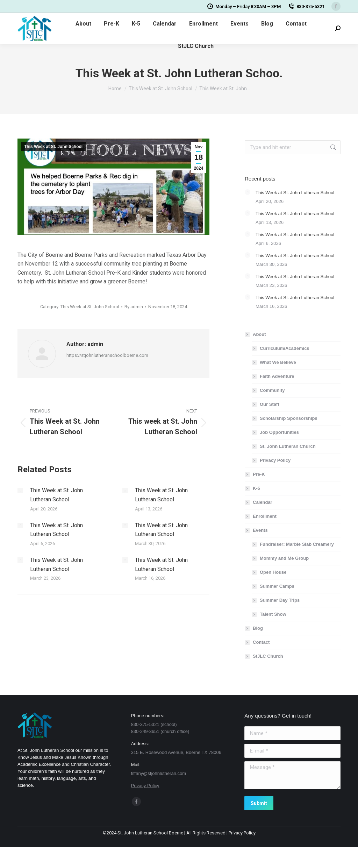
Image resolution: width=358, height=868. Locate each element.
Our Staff (270, 404)
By (134, 307)
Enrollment (265, 516)
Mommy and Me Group (284, 558)
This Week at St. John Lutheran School (56, 495)
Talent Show (273, 614)
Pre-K (259, 474)
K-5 (256, 488)
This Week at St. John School (53, 147)
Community (272, 390)
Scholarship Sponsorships (289, 418)
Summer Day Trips (280, 600)
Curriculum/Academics (285, 348)
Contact (261, 642)
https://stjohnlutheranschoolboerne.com (107, 355)
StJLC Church (268, 656)
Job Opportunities (279, 432)
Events (257, 530)
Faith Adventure (277, 376)
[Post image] (20, 491)
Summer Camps (277, 586)
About (256, 334)
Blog (258, 628)
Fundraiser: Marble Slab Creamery (297, 544)
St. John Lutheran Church (288, 446)
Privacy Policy (275, 460)
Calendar (263, 502)
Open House (273, 572)
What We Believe (278, 362)
